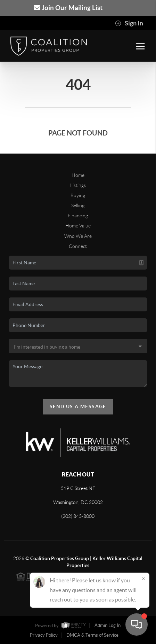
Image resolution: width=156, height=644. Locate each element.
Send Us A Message (78, 406)
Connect (78, 246)
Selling (78, 205)
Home (78, 175)
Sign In (129, 23)
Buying (78, 195)
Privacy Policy (44, 635)
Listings (78, 185)
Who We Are (78, 236)
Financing (78, 216)
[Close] (143, 579)
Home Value (78, 226)
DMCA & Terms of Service (92, 635)
